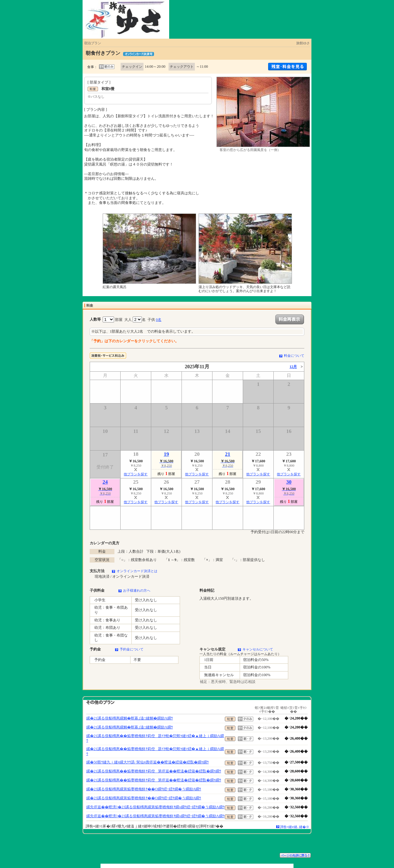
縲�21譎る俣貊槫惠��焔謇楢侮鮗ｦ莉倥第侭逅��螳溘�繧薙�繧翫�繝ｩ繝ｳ (154, 771)
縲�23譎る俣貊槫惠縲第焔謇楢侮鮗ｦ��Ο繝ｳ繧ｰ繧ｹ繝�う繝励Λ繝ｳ (144, 789)
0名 (159, 320)
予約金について (132, 649)
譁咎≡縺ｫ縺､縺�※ (295, 827)
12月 (293, 367)
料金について (294, 356)
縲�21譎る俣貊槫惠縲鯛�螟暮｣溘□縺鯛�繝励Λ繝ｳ (130, 718)
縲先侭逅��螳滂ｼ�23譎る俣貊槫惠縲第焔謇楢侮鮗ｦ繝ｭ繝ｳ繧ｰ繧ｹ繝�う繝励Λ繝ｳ (155, 807)
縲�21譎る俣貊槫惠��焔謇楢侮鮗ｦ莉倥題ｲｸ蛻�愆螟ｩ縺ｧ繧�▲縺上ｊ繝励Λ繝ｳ (155, 738)
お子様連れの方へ (137, 590)
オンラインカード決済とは (137, 571)
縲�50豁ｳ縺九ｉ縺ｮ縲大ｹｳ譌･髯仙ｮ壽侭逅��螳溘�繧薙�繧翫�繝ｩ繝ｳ (148, 762)
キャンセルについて (258, 649)
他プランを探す (136, 474)
